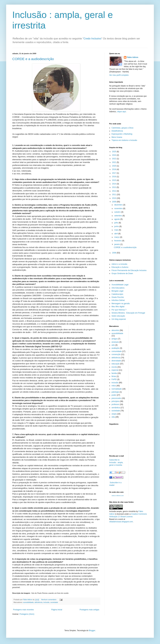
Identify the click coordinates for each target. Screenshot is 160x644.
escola (114, 367)
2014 (114, 184)
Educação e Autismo (120, 267)
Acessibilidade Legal (120, 285)
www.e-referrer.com (118, 496)
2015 (114, 180)
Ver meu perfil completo (119, 75)
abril (116, 234)
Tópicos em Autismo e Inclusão (124, 140)
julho (117, 223)
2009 (114, 202)
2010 (114, 198)
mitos (114, 386)
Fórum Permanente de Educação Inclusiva (129, 270)
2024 (114, 155)
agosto (117, 219)
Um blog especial (119, 319)
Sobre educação (118, 316)
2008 (114, 253)
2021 (114, 162)
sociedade (54, 602)
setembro (118, 216)
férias (114, 376)
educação (116, 364)
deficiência (39, 602)
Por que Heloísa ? (119, 310)
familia (114, 373)
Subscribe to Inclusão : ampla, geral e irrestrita (116, 462)
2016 (114, 177)
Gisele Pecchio (118, 297)
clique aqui (121, 112)
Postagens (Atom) (27, 614)
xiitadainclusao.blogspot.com (121, 522)
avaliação (115, 348)
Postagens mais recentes (23, 610)
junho (117, 226)
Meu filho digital (118, 307)
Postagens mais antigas (89, 610)
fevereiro (118, 241)
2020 (114, 166)
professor (115, 404)
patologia (115, 392)
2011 (114, 195)
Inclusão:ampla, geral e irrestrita (122, 511)
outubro (118, 212)
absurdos (115, 330)
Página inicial (57, 610)
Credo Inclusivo (92, 39)
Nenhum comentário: (49, 600)
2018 (114, 169)
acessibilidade (28, 602)
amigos (115, 339)
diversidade (116, 361)
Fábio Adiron (133, 57)
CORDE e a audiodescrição (33, 59)
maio (117, 230)
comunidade (117, 351)
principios (115, 401)
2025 (114, 152)
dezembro (119, 205)
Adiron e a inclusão (119, 264)
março (117, 237)
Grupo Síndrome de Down (122, 273)
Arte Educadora (118, 288)
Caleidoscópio (117, 294)
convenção (116, 354)
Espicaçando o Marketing (122, 134)
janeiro (117, 244)
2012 (114, 191)
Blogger (92, 631)
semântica (116, 408)
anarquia (115, 342)
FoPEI (114, 379)
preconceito (116, 398)
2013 (114, 187)
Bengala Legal (117, 291)
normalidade (117, 389)
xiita (113, 417)
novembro (119, 208)
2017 (114, 173)
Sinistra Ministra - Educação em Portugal (128, 313)
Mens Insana (117, 137)
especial (115, 370)
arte (113, 345)
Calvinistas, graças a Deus (122, 128)
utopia (114, 414)
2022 (114, 159)
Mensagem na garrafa (121, 304)
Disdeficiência (117, 131)
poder (114, 395)
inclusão (46, 602)
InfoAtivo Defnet (118, 300)
